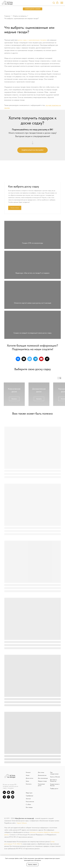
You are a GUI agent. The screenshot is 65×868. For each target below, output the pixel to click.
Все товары (29, 828)
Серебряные (29, 816)
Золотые (28, 819)
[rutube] (47, 379)
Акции (28, 796)
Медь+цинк (29, 813)
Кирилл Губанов (22, 844)
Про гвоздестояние (54, 794)
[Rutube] (9, 819)
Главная (7, 16)
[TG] (4, 819)
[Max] (13, 814)
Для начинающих (43, 799)
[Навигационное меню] (62, 3)
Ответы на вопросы (20, 16)
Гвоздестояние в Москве (55, 805)
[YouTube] (13, 819)
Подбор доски (54, 809)
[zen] (24, 379)
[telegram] (35, 379)
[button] (54, 3)
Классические (30, 822)
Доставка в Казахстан (53, 801)
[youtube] (41, 379)
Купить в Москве (55, 797)
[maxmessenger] (30, 379)
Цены (27, 802)
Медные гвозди (42, 802)
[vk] (18, 379)
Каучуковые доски (41, 805)
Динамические (42, 796)
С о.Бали (28, 825)
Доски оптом (30, 799)
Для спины (41, 793)
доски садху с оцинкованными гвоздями (32, 40)
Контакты (29, 805)
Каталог (28, 793)
